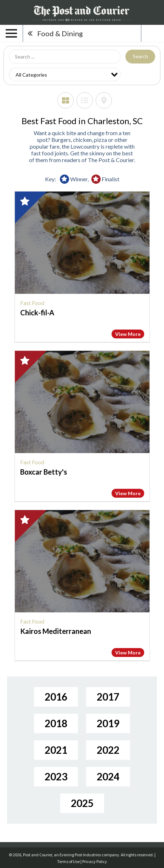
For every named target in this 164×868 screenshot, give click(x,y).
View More (128, 334)
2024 (108, 776)
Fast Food (32, 303)
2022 (108, 750)
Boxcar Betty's (44, 472)
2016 (56, 697)
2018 (56, 723)
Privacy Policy (95, 861)
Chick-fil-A (37, 313)
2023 (56, 776)
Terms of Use (68, 861)
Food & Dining (60, 33)
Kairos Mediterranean (56, 631)
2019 (108, 723)
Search (140, 56)
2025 (82, 803)
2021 (56, 750)
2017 (108, 697)
